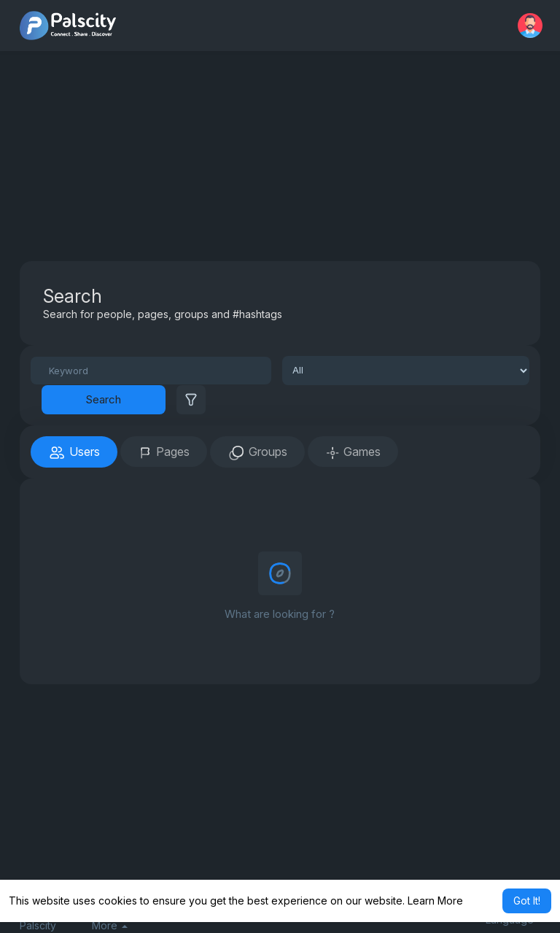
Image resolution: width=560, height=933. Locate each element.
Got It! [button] (527, 901)
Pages (164, 452)
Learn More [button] (435, 901)
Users (74, 453)
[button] (530, 26)
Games (353, 452)
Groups (257, 453)
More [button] (110, 926)
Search (103, 399)
